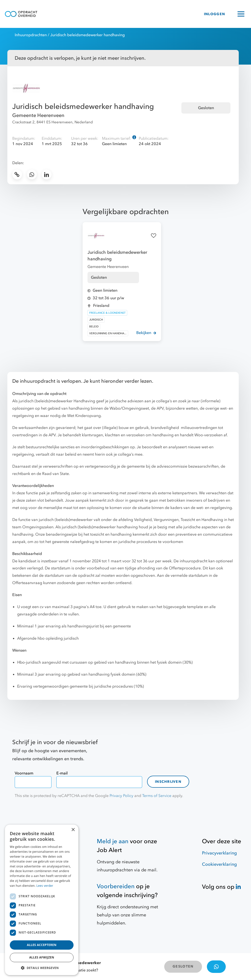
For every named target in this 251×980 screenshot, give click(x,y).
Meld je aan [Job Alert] (113, 841)
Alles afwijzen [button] (42, 957)
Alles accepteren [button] (42, 945)
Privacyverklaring (219, 853)
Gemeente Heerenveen (38, 115)
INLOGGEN (214, 14)
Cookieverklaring (219, 864)
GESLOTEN (183, 966)
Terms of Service (157, 796)
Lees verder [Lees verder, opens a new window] (45, 886)
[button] (42, 968)
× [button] (73, 830)
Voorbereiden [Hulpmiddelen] (116, 886)
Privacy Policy (121, 796)
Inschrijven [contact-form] (168, 782)
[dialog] (42, 900)
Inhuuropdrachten (31, 35)
